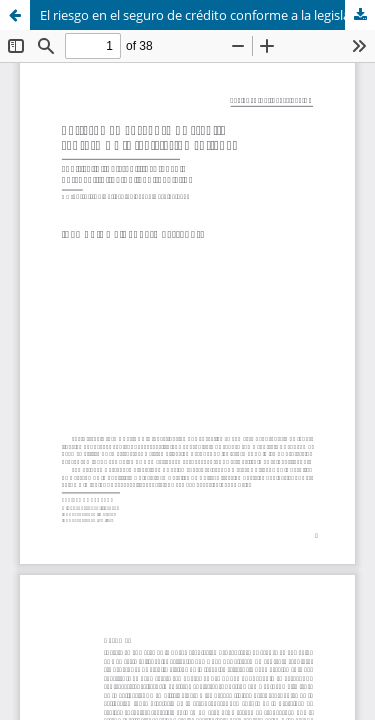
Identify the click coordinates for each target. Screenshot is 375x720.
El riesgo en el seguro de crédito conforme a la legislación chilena (207, 15)
